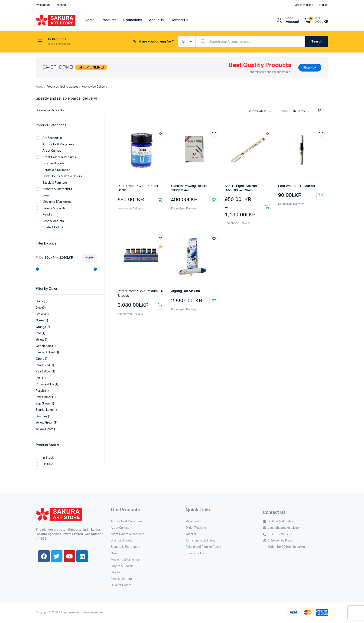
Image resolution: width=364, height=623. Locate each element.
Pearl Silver (43, 372)
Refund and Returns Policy (203, 547)
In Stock (45, 458)
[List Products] (326, 111)
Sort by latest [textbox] (257, 111)
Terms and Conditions (200, 541)
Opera (40, 359)
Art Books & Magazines (55, 144)
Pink (39, 378)
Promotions (133, 20)
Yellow (40, 340)
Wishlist (61, 5)
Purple (40, 391)
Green (40, 321)
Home (90, 20)
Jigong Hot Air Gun (185, 291)
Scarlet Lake (44, 410)
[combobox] (259, 111)
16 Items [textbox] (299, 111)
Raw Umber (44, 397)
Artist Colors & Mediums (56, 157)
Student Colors (50, 227)
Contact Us (179, 20)
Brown (40, 314)
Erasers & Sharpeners (54, 189)
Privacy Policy (195, 553)
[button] (160, 133)
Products (109, 20)
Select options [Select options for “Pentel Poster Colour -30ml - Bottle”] (160, 200)
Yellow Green (44, 423)
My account (43, 5)
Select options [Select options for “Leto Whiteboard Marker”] (321, 195)
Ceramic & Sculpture (53, 170)
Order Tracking (304, 5)
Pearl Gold (43, 365)
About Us (156, 20)
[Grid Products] (320, 111)
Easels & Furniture (51, 183)
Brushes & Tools (50, 163)
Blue (39, 308)
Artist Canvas (49, 151)
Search (317, 42)
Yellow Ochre (45, 429)
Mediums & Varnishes (54, 202)
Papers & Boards (51, 208)
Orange (41, 327)
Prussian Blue (45, 384)
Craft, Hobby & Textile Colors (59, 176)
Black (39, 302)
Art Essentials (49, 138)
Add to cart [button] (214, 200)
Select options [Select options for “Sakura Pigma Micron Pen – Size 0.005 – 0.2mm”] (267, 207)
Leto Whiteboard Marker (297, 186)
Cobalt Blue (44, 346)
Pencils (44, 215)
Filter (89, 258)
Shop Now (310, 68)
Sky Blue (42, 416)
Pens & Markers (50, 221)
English (324, 5)
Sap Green (43, 404)
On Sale (44, 464)
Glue (42, 195)
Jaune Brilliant (45, 353)
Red (38, 333)
